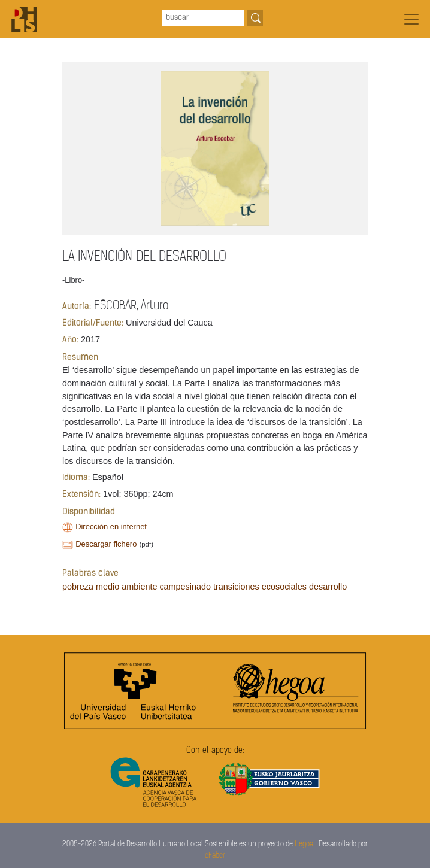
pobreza (78, 587)
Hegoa (304, 844)
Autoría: (77, 307)
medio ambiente (126, 587)
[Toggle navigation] (411, 19)
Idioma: (76, 478)
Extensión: (81, 495)
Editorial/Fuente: (93, 324)
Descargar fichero (106, 544)
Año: (70, 340)
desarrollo (328, 587)
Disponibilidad (89, 512)
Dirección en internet (111, 526)
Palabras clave (90, 574)
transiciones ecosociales (260, 587)
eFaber (215, 856)
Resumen (80, 358)
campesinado (185, 587)
